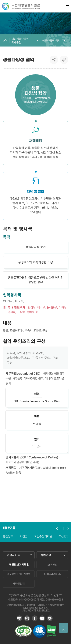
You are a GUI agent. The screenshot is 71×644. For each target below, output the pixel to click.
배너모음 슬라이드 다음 (68, 528)
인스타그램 (27, 618)
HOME (5, 40)
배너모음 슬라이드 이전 (57, 528)
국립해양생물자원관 (21, 6)
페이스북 (35, 618)
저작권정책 (18, 583)
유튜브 (42, 618)
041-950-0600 (28, 599)
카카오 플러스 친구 (50, 618)
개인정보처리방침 (19, 564)
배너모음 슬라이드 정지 (62, 528)
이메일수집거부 (52, 574)
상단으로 (63, 628)
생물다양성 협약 (51, 40)
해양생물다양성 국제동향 (20, 40)
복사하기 (64, 60)
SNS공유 (54, 60)
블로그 (20, 618)
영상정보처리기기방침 (18, 574)
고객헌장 (52, 565)
